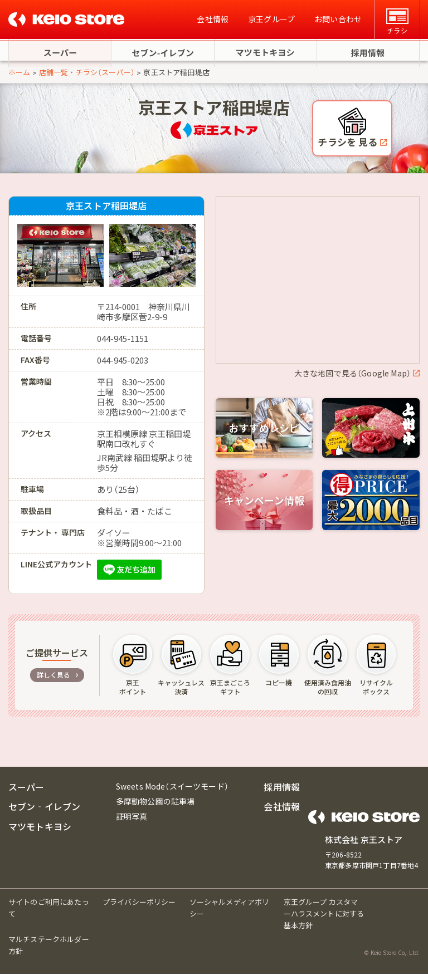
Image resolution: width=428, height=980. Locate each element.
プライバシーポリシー (139, 908)
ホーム (19, 78)
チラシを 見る (349, 148)
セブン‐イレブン (44, 813)
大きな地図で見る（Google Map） (352, 379)
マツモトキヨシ (40, 832)
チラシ (397, 22)
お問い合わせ (338, 19)
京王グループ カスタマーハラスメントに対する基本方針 (324, 920)
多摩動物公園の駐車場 (155, 807)
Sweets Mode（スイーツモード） (172, 792)
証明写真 (132, 823)
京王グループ (271, 19)
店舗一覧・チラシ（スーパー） (87, 78)
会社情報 (213, 19)
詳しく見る (54, 681)
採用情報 (282, 793)
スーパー (26, 793)
